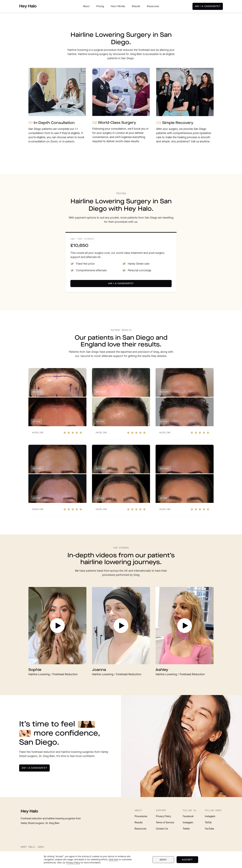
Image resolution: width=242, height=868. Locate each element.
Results (136, 6)
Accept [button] (187, 860)
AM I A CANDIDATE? (208, 6)
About (86, 6)
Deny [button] (163, 860)
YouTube (209, 829)
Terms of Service (165, 823)
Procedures (141, 816)
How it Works (118, 6)
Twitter (186, 829)
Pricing (100, 6)
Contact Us (162, 829)
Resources (153, 6)
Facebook (188, 816)
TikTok (208, 823)
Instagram (188, 823)
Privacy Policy (163, 816)
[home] (28, 6)
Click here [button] (114, 860)
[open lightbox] (57, 626)
